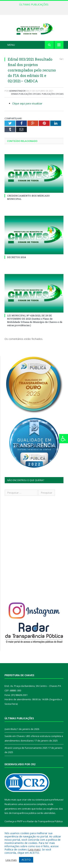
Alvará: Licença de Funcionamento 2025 (26, 754)
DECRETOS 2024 (17, 264)
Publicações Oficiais (53, 100)
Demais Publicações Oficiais (26, 100)
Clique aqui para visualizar (27, 110)
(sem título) (11, 736)
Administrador (17, 97)
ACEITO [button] (26, 860)
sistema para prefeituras (49, 806)
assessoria (30, 811)
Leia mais (34, 849)
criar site (27, 806)
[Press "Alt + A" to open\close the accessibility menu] (64, 439)
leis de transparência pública (20, 820)
